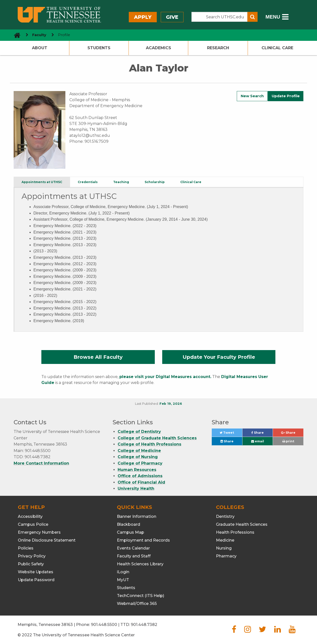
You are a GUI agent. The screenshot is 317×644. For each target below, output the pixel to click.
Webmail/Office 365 (137, 604)
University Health (136, 489)
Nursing (224, 548)
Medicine (225, 540)
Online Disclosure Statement (47, 540)
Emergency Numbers (39, 532)
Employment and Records (143, 540)
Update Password (36, 580)
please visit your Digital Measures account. (165, 377)
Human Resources (137, 470)
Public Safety (31, 564)
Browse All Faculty (98, 357)
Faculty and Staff (134, 556)
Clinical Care (277, 48)
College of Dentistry (139, 432)
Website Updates (36, 572)
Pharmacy (226, 556)
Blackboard (129, 524)
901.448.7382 (144, 625)
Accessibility (30, 516)
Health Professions (235, 532)
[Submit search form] (252, 17)
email (258, 441)
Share (262, 434)
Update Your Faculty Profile (219, 357)
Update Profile (286, 96)
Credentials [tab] (88, 182)
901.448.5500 (104, 625)
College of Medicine (139, 451)
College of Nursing (138, 457)
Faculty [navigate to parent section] (39, 35)
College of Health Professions (149, 444)
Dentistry (225, 516)
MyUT (123, 580)
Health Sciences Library (140, 564)
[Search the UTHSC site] (219, 17)
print (288, 441)
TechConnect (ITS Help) (141, 596)
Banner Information (137, 516)
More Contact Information (41, 463)
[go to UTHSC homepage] (15, 35)
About (40, 48)
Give (172, 17)
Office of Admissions (140, 476)
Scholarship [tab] (155, 182)
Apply (143, 17)
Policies (26, 548)
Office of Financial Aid (141, 482)
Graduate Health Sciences (242, 524)
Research (218, 48)
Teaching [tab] (121, 182)
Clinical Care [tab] (191, 182)
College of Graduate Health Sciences (157, 438)
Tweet (231, 434)
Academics (158, 48)
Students (99, 48)
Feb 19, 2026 (171, 404)
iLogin (123, 572)
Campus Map (131, 532)
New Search (252, 96)
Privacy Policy (32, 556)
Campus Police (33, 524)
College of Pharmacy (140, 463)
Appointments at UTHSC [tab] (42, 182)
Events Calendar (133, 548)
